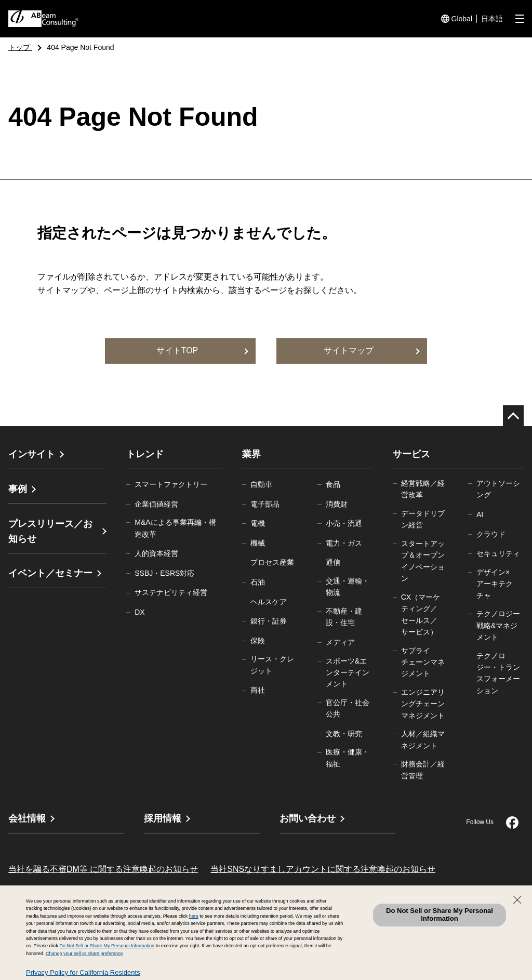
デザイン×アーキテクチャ (495, 584)
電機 (258, 523)
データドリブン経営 (423, 519)
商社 (258, 690)
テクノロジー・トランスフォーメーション (498, 673)
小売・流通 (344, 523)
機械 (258, 543)
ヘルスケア (269, 602)
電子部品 (265, 504)
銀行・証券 (269, 621)
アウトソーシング (498, 489)
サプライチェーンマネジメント (423, 662)
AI (480, 514)
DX (139, 612)
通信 (333, 562)
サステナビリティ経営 (171, 592)
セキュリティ (498, 553)
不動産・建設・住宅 (344, 617)
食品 (333, 484)
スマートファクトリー (171, 484)
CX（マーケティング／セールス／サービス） (421, 614)
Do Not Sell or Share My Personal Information (440, 915)
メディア (340, 642)
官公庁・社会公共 (348, 708)
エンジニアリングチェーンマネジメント (423, 704)
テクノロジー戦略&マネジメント (498, 625)
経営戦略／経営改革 (423, 489)
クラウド (491, 534)
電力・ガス (344, 543)
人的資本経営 (156, 553)
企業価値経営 (156, 504)
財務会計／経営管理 (423, 770)
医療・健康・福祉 (348, 758)
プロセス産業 (272, 562)
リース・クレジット (272, 665)
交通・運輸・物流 (348, 587)
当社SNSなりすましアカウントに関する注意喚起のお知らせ (323, 869)
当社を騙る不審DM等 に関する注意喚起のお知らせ (103, 869)
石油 (258, 582)
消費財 (337, 504)
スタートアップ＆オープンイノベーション (423, 561)
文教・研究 (344, 734)
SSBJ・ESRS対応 (164, 573)
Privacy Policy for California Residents (83, 972)
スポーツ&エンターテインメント (348, 673)
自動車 (261, 484)
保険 (258, 641)
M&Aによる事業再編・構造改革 (175, 528)
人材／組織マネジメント (423, 739)
